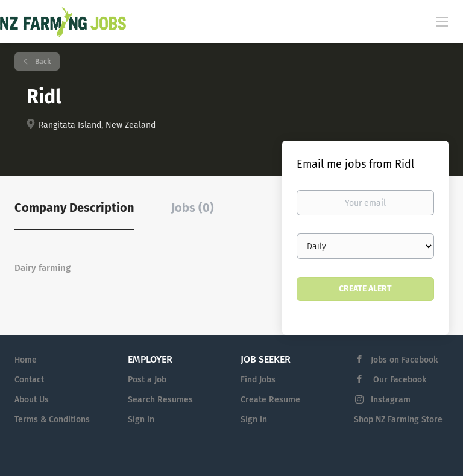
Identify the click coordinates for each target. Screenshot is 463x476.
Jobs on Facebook (404, 360)
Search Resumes (160, 400)
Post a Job (147, 380)
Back (42, 62)
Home (26, 360)
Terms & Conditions (52, 420)
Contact (29, 380)
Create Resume (270, 400)
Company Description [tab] (74, 208)
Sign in (141, 420)
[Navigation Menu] (442, 21)
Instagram (391, 400)
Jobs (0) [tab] (193, 208)
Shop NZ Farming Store (398, 420)
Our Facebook (398, 380)
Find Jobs (258, 380)
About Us (32, 400)
